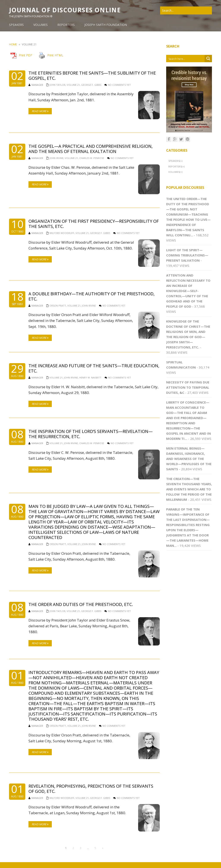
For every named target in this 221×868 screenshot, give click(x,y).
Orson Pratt (58, 306)
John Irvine (56, 158)
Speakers (174, 161)
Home (13, 44)
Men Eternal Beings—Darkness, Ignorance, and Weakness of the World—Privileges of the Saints (189, 459)
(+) (181, 161)
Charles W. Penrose (92, 158)
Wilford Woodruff (62, 233)
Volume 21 (73, 85)
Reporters (175, 166)
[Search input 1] (186, 59)
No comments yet (119, 85)
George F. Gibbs (91, 85)
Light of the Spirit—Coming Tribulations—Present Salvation (187, 255)
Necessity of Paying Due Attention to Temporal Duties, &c (188, 387)
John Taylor (57, 85)
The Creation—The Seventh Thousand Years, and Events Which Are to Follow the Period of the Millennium (189, 489)
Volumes (174, 172)
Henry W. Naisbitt (90, 378)
